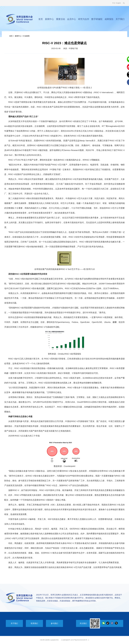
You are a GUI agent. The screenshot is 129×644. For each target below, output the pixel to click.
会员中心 (72, 19)
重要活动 (60, 19)
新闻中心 (49, 19)
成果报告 (109, 19)
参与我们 (54, 623)
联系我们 (34, 623)
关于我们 (120, 19)
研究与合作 (84, 19)
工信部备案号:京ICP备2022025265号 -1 (75, 640)
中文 (114, 3)
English (118, 3)
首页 (41, 19)
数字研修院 (97, 19)
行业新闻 (26, 36)
